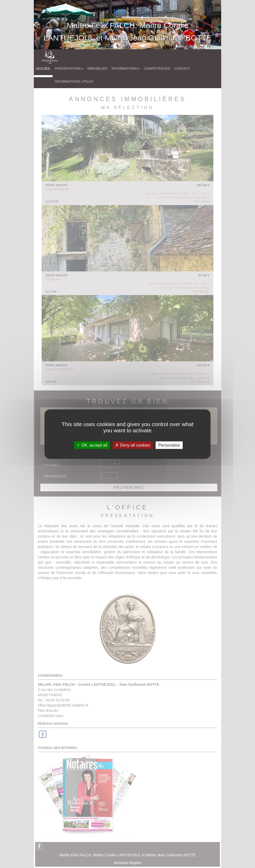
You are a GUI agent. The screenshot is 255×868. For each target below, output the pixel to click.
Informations (126, 68)
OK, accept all (92, 445)
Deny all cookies (133, 445)
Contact (182, 68)
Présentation (69, 68)
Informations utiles (74, 81)
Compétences (157, 68)
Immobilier (97, 68)
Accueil (43, 68)
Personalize (169, 445)
